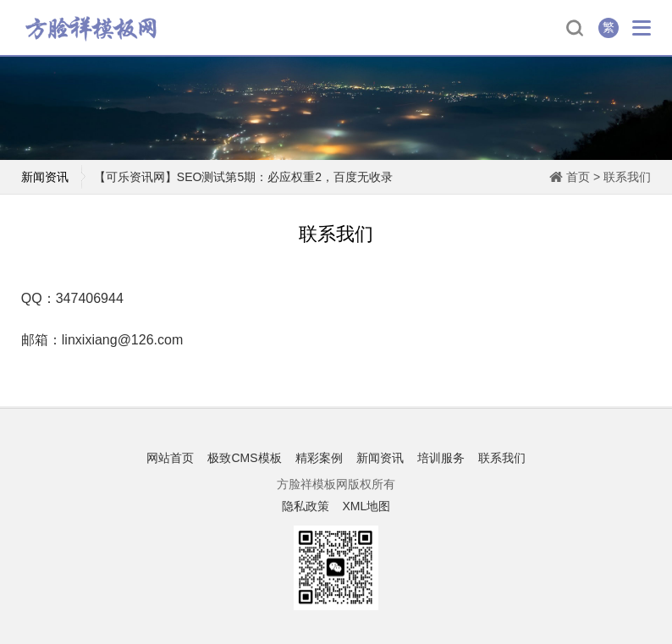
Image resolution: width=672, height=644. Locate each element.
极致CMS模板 (244, 458)
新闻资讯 (380, 458)
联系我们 (627, 177)
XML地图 (366, 506)
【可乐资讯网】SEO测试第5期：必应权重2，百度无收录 (243, 177)
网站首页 (170, 458)
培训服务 (441, 458)
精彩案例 (319, 458)
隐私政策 (306, 506)
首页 (578, 177)
